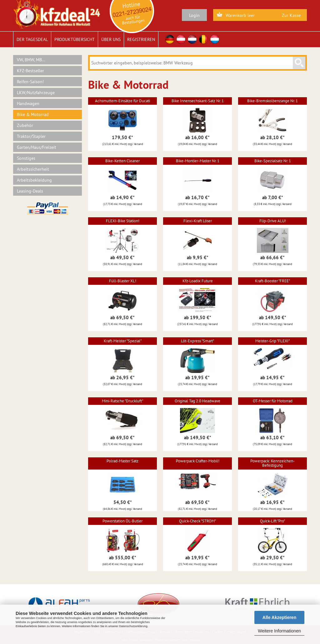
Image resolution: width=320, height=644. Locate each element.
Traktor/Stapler (31, 136)
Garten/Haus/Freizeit (37, 147)
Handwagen (28, 103)
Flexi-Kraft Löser (198, 221)
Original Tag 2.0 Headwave (197, 401)
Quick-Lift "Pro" (272, 521)
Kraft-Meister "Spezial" (123, 341)
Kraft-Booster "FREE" (272, 281)
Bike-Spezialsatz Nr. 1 (273, 161)
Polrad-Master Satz (122, 461)
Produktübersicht (75, 39)
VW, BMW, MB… (31, 60)
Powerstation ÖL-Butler (122, 521)
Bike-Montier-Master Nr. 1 (198, 161)
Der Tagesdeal (32, 39)
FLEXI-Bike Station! (123, 221)
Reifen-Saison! (30, 82)
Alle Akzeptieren (279, 617)
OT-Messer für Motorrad (273, 401)
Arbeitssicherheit (33, 169)
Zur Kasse (291, 15)
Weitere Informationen (279, 631)
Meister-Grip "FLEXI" (272, 341)
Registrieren (141, 39)
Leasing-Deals (30, 191)
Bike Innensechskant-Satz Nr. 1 (198, 101)
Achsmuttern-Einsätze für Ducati (122, 101)
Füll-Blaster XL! (123, 281)
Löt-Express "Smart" (197, 341)
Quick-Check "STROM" (197, 521)
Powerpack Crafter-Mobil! (198, 461)
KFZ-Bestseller (30, 71)
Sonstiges (26, 158)
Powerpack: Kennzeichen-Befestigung (272, 463)
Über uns (111, 39)
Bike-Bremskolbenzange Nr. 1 (272, 101)
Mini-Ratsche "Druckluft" (122, 401)
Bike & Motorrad (33, 114)
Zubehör (25, 125)
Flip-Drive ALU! (273, 221)
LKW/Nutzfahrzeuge (36, 93)
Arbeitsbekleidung (34, 180)
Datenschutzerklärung (133, 626)
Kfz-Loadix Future (198, 281)
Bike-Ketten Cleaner (122, 161)
